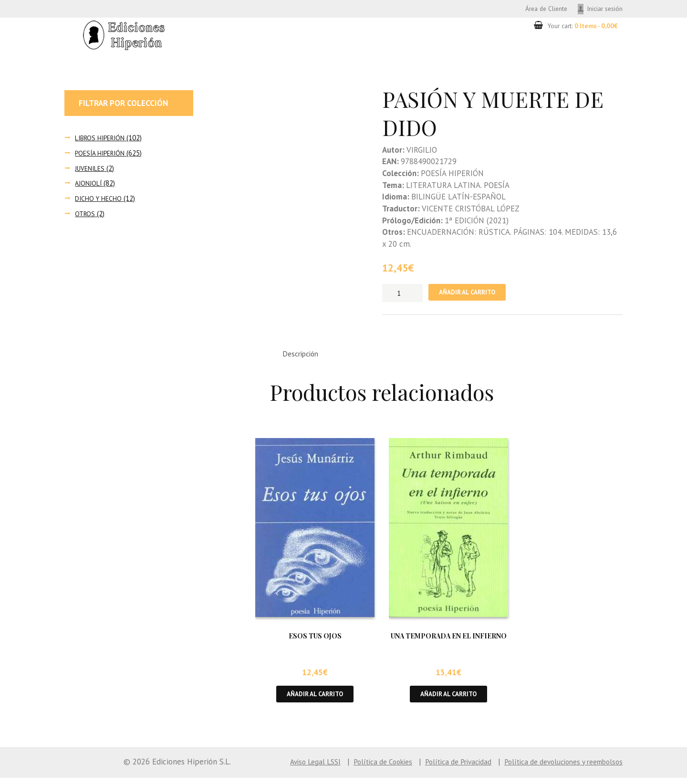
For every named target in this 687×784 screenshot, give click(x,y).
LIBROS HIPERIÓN (102, 139)
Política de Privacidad (439, 768)
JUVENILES (91, 170)
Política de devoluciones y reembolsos (556, 768)
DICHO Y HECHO (99, 200)
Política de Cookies (356, 768)
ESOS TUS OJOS (315, 641)
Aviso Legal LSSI (282, 768)
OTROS (86, 215)
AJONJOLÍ (89, 185)
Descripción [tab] (304, 357)
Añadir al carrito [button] (315, 700)
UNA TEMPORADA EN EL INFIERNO (449, 641)
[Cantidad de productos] (402, 294)
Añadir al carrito (472, 295)
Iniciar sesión (603, 9)
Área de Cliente (536, 9)
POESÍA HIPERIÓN (102, 154)
